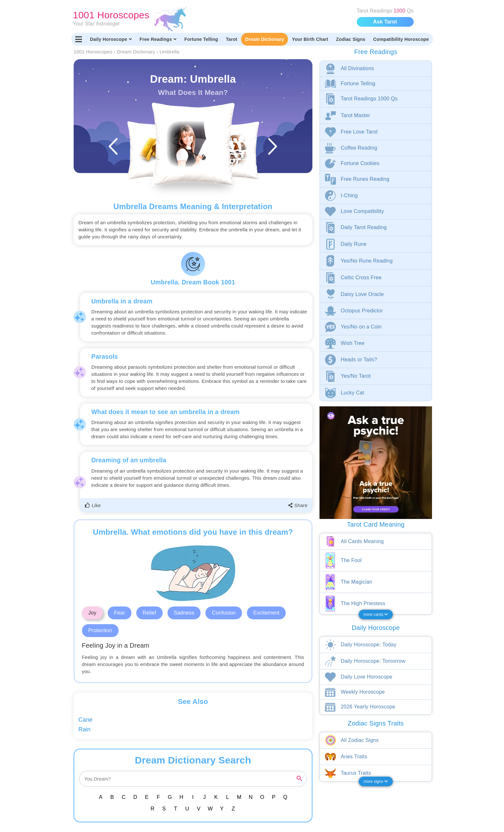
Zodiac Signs (351, 39)
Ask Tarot (385, 22)
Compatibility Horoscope (401, 39)
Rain (85, 729)
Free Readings (158, 39)
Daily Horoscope (111, 39)
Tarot (232, 39)
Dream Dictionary (265, 39)
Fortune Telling (201, 39)
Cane (85, 720)
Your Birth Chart (310, 39)
